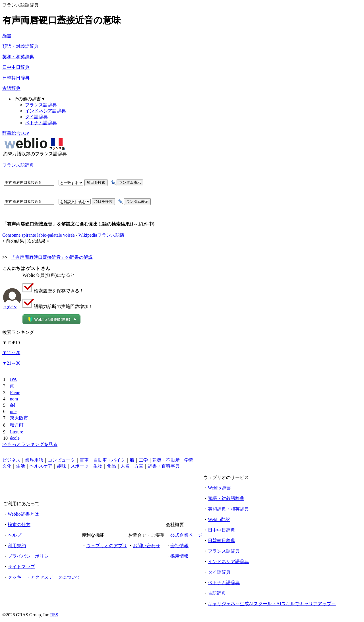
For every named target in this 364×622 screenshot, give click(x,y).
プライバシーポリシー (30, 556)
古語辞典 (11, 88)
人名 (125, 466)
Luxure (16, 432)
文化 (7, 466)
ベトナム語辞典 (41, 123)
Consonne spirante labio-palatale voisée (39, 235)
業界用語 (34, 460)
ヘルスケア (41, 466)
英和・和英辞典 (18, 57)
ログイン (10, 307)
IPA (13, 379)
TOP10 (11, 343)
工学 (143, 460)
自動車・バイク (109, 460)
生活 (20, 466)
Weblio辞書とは (23, 514)
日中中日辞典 (16, 67)
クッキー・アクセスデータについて (44, 577)
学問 (189, 460)
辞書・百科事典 (164, 466)
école (15, 438)
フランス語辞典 (41, 105)
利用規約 (17, 546)
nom (14, 399)
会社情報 (179, 546)
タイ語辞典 (36, 117)
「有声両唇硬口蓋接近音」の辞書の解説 (52, 257)
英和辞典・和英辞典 (228, 509)
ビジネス (11, 460)
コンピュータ (61, 460)
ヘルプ (15, 535)
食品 (111, 466)
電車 (84, 460)
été (13, 405)
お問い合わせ (146, 546)
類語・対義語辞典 (20, 46)
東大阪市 (19, 418)
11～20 (11, 353)
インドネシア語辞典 (45, 111)
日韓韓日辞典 (16, 78)
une (13, 411)
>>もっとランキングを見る (30, 444)
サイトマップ (21, 567)
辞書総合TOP (16, 133)
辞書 (7, 36)
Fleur (15, 393)
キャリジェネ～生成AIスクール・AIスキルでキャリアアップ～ (272, 604)
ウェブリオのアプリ (107, 546)
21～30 (11, 363)
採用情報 (179, 556)
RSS (54, 615)
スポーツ (80, 466)
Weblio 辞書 (220, 488)
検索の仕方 (19, 525)
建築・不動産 (166, 460)
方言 (139, 466)
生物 (98, 466)
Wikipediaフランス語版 (102, 235)
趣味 (61, 466)
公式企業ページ (186, 535)
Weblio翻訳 (219, 519)
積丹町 (17, 425)
